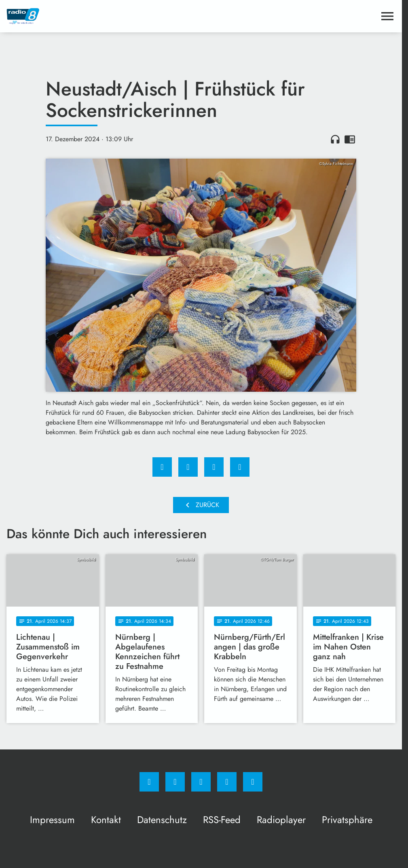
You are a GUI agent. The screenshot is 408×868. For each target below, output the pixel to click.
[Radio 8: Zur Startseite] (104, 16)
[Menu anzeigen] (387, 16)
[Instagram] (175, 782)
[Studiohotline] (227, 782)
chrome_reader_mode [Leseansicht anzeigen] (350, 139)
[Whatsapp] (201, 782)
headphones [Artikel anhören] (335, 139)
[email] (253, 782)
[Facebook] (149, 782)
